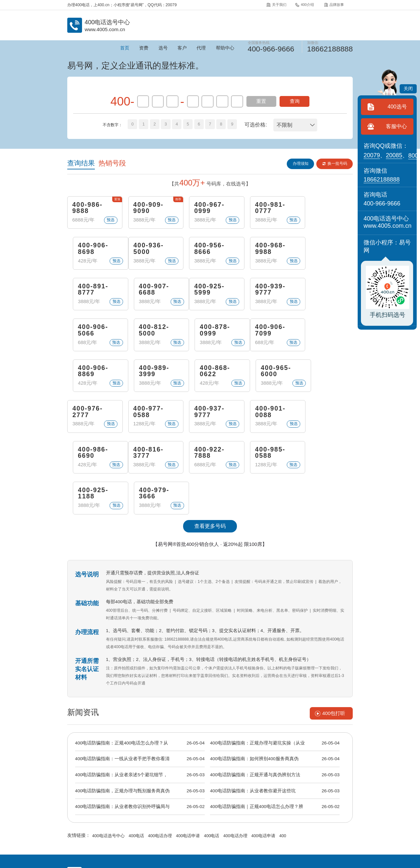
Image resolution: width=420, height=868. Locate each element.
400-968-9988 (205, 250)
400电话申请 (183, 760)
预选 (108, 221)
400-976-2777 (88, 375)
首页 (125, 48)
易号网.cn (157, 843)
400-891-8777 (263, 250)
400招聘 (279, 814)
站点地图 (306, 814)
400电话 (134, 760)
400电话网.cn (134, 843)
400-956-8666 (147, 250)
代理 (201, 48)
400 (273, 760)
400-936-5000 (88, 250)
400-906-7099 (88, 334)
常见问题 (197, 814)
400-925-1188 (263, 417)
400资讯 (169, 814)
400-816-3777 (88, 417)
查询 (295, 101)
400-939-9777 (147, 292)
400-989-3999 (205, 334)
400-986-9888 (88, 208)
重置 (261, 101)
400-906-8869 (147, 334)
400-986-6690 (321, 375)
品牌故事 (334, 5)
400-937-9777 (205, 375)
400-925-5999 (88, 292)
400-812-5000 (263, 292)
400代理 (252, 814)
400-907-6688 (321, 250)
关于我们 (276, 5)
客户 (182, 48)
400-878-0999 (321, 292)
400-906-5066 (205, 292)
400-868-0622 (263, 334)
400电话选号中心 (107, 760)
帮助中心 (225, 48)
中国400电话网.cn (103, 843)
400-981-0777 (263, 208)
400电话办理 (157, 760)
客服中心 (396, 126)
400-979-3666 (321, 417)
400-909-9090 (147, 208)
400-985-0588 (205, 417)
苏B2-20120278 (243, 827)
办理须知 (300, 164)
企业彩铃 (224, 814)
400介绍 (304, 5)
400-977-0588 (147, 375)
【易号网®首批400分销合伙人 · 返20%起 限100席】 (210, 468)
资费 (144, 48)
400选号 (397, 107)
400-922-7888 (147, 417)
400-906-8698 (321, 208)
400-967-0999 (205, 208)
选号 (163, 48)
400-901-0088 (263, 375)
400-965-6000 (321, 334)
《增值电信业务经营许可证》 (203, 827)
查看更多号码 (210, 450)
